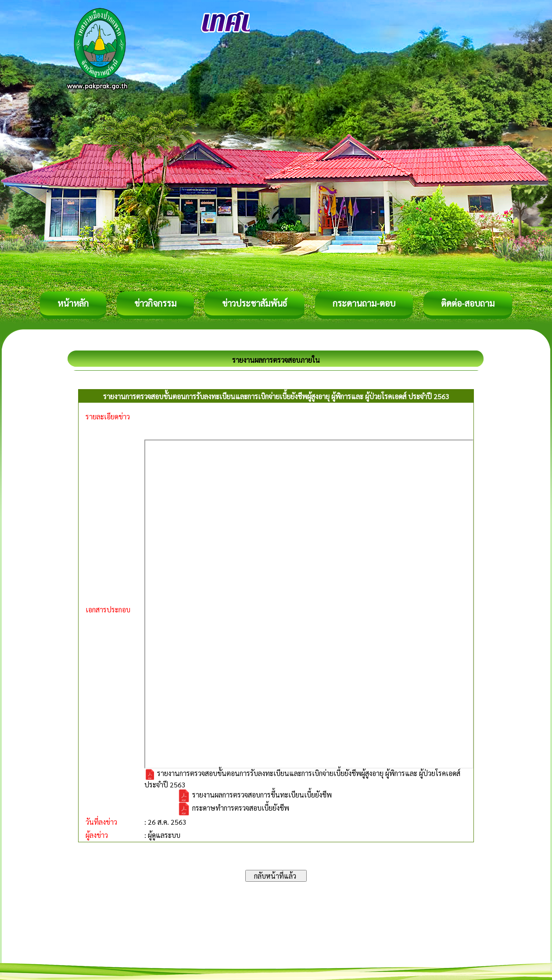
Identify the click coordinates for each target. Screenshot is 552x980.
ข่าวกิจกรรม (155, 303)
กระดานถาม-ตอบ (364, 303)
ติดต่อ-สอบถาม (468, 303)
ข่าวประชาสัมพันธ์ (254, 303)
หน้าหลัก (73, 303)
